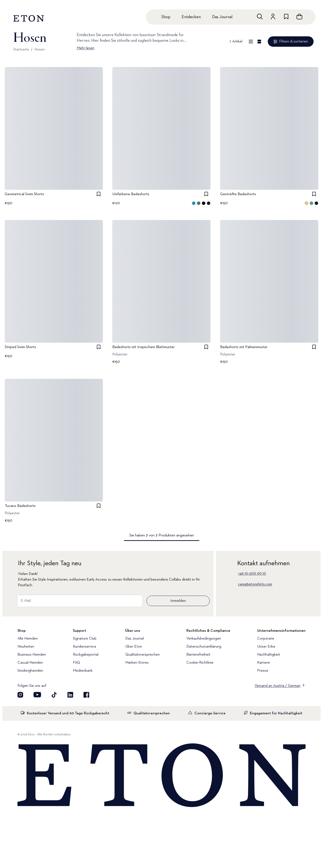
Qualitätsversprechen (143, 655)
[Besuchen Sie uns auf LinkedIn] (70, 695)
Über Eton (134, 647)
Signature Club (85, 639)
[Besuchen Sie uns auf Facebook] (86, 695)
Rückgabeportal (86, 655)
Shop (166, 17)
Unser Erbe (266, 647)
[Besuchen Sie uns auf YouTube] (37, 695)
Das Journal (222, 17)
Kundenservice (85, 647)
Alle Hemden (28, 639)
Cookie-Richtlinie (200, 663)
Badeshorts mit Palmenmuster (244, 347)
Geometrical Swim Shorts (24, 194)
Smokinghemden (30, 671)
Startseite (21, 50)
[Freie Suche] (260, 17)
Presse (263, 671)
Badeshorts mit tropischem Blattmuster (143, 347)
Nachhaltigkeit (269, 655)
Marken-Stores (137, 663)
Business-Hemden (32, 655)
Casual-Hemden (30, 663)
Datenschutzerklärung (204, 647)
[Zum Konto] (273, 17)
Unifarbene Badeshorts (131, 194)
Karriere (264, 663)
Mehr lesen (86, 48)
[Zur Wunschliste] (286, 17)
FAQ (76, 663)
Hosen (40, 50)
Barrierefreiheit (198, 655)
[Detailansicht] (259, 42)
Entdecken (191, 17)
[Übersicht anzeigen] (251, 42)
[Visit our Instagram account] (20, 695)
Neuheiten (26, 647)
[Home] (161, 776)
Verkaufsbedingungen (204, 639)
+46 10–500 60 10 (252, 573)
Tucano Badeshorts (20, 506)
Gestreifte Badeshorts (238, 194)
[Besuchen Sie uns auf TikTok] (54, 695)
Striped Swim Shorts (20, 347)
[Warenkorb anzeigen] (299, 17)
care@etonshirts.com (255, 584)
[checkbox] (99, 194)
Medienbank (83, 671)
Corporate (266, 639)
